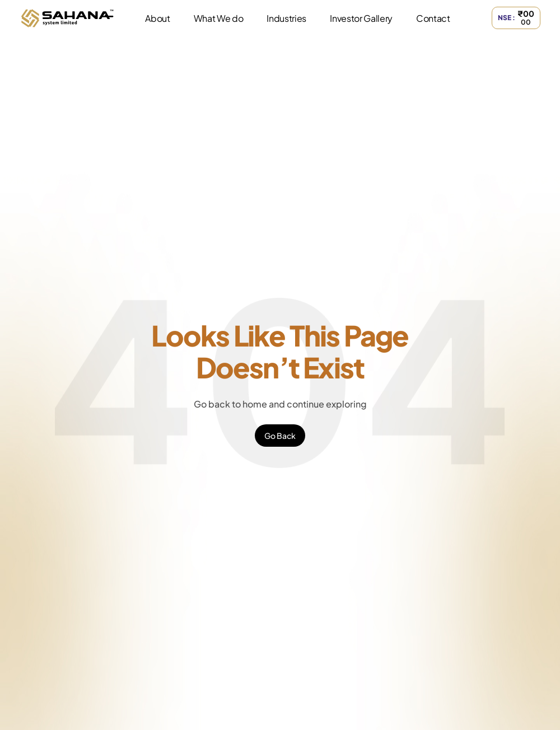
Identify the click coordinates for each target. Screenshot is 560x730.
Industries (286, 18)
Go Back (280, 436)
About (157, 18)
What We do (219, 18)
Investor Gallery (361, 18)
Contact (433, 18)
